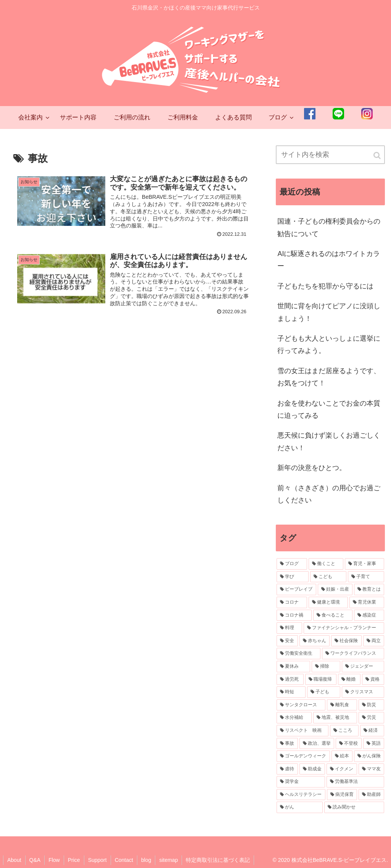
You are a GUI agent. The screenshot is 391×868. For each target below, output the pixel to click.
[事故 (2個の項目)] (287, 744)
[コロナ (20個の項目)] (292, 602)
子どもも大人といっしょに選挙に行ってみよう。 (329, 345)
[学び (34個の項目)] (292, 577)
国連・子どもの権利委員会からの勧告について (329, 227)
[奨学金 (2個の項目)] (301, 782)
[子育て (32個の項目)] (366, 577)
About (14, 860)
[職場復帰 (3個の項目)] (321, 680)
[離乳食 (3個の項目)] (342, 705)
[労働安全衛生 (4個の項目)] (298, 654)
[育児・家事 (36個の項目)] (364, 564)
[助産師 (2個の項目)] (371, 795)
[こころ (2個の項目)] (344, 731)
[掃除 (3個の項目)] (326, 667)
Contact (124, 860)
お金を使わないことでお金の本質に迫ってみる (329, 409)
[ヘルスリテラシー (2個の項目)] (301, 795)
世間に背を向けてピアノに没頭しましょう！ (329, 312)
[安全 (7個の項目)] (287, 641)
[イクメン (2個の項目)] (342, 769)
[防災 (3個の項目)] (371, 705)
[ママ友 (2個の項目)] (371, 769)
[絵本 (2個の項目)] (342, 756)
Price (74, 860)
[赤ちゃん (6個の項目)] (315, 641)
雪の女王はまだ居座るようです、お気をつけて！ (329, 377)
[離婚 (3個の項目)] (349, 680)
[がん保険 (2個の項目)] (369, 756)
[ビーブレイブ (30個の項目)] (296, 589)
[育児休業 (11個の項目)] (367, 602)
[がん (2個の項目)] (300, 807)
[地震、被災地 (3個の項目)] (335, 718)
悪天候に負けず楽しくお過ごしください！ (329, 441)
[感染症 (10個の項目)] (369, 615)
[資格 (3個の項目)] (373, 680)
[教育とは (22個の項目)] (369, 589)
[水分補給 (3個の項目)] (294, 718)
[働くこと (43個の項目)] (326, 564)
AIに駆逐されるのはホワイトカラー (329, 260)
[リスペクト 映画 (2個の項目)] (302, 731)
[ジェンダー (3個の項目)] (363, 667)
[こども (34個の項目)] (328, 577)
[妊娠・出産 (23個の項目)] (335, 589)
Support (97, 860)
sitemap (168, 860)
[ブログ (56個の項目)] (292, 564)
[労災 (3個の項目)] (371, 718)
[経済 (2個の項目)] (372, 731)
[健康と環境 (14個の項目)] (328, 602)
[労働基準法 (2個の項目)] (355, 782)
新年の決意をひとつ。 (312, 468)
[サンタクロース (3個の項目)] (301, 705)
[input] (330, 155)
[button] (378, 155)
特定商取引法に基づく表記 (218, 860)
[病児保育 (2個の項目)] (342, 795)
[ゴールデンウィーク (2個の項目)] (303, 756)
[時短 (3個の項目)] (291, 692)
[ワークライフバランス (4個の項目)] (353, 654)
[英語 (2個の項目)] (374, 744)
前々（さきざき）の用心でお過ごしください (329, 494)
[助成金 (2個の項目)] (312, 769)
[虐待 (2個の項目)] (287, 769)
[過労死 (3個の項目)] (290, 680)
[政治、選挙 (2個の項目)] (317, 744)
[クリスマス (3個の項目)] (363, 692)
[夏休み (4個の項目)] (293, 667)
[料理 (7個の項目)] (289, 628)
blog (146, 860)
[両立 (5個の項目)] (374, 641)
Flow (54, 860)
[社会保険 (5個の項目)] (346, 641)
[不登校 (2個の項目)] (348, 744)
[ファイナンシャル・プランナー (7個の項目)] (344, 628)
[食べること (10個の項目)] (333, 615)
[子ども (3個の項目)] (324, 692)
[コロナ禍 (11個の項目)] (294, 615)
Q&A (35, 860)
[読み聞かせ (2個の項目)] (354, 807)
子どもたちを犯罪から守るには (325, 286)
